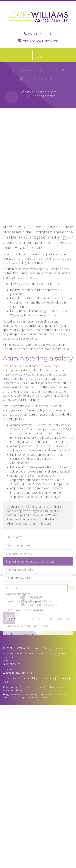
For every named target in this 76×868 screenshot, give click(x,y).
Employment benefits (19, 603)
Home (6, 678)
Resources (26, 92)
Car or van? (13, 571)
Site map (17, 678)
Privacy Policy (47, 678)
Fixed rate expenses (19, 612)
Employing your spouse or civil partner (31, 596)
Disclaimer (63, 678)
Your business (47, 92)
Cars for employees (19, 579)
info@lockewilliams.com (40, 41)
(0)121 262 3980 (40, 34)
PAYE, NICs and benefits (40, 96)
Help (5, 682)
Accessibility (31, 678)
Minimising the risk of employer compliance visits (37, 620)
